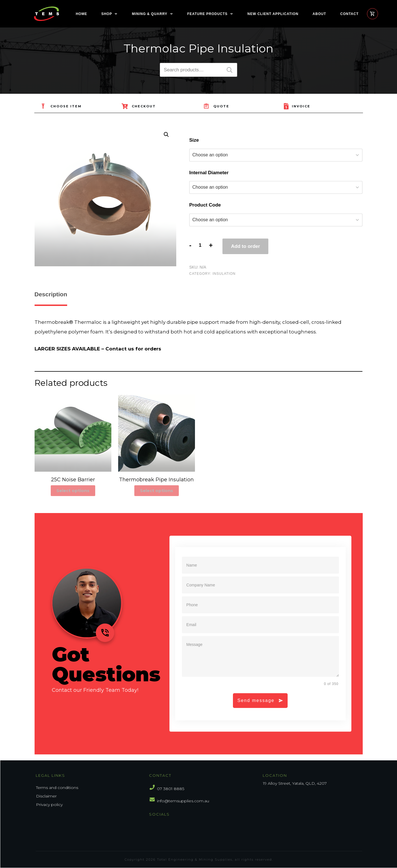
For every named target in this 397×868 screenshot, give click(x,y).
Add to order (245, 246)
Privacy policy (49, 805)
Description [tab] (51, 294)
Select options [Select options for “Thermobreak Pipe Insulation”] (157, 491)
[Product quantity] (200, 245)
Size (194, 140)
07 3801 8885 (171, 789)
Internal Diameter (209, 173)
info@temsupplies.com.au (183, 801)
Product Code (205, 205)
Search (230, 70)
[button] (166, 135)
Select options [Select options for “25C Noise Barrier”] (73, 491)
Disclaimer (46, 796)
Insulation (224, 274)
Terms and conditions (57, 788)
